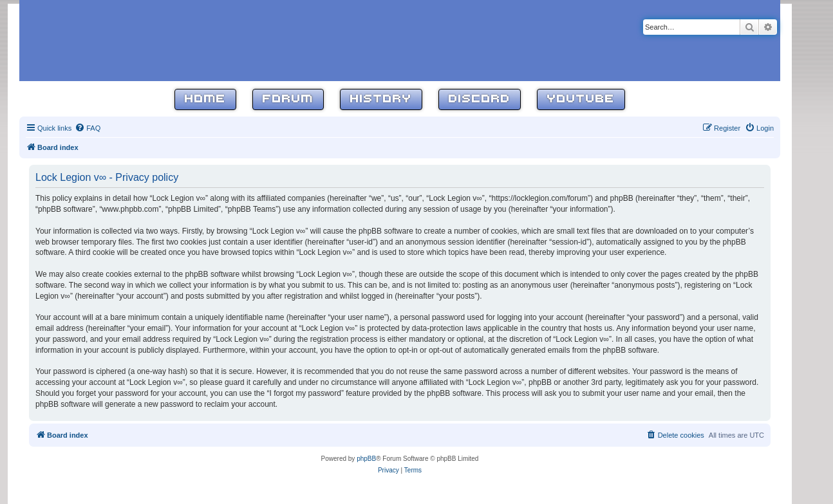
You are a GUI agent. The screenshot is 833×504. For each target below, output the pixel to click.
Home (205, 99)
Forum (288, 99)
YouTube (581, 99)
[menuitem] (88, 128)
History (381, 99)
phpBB (366, 459)
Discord (480, 99)
